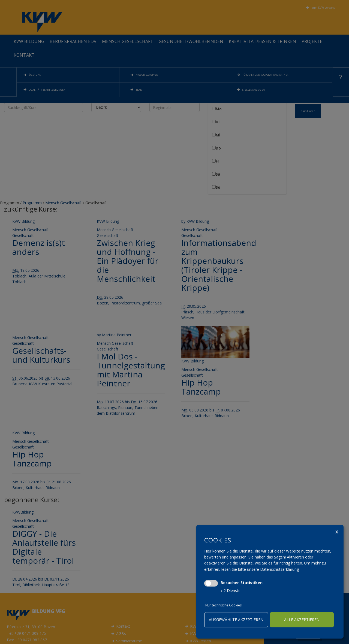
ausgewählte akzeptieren (236, 620)
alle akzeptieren (302, 620)
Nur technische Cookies (223, 605)
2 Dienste (231, 590)
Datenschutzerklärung (279, 569)
